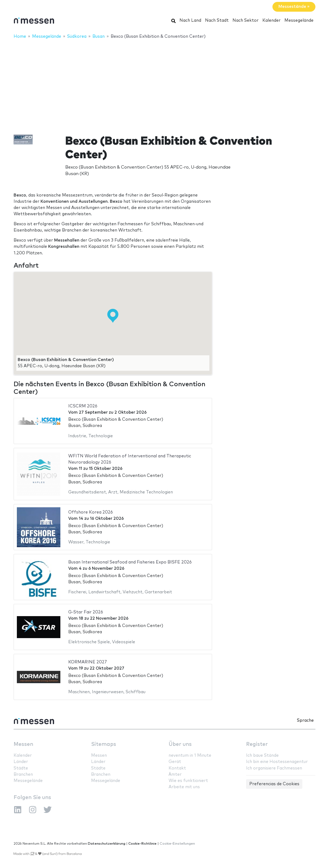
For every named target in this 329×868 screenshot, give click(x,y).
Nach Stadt (217, 20)
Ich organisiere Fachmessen (274, 768)
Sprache (305, 720)
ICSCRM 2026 (83, 406)
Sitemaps (104, 744)
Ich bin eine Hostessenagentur (277, 762)
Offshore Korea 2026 (91, 512)
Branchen (23, 774)
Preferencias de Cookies (274, 784)
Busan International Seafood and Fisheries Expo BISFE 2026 (130, 562)
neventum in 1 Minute (190, 755)
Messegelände (299, 20)
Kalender (271, 20)
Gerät (175, 762)
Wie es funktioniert (188, 781)
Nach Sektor (246, 20)
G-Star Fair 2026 (86, 612)
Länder (21, 762)
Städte (21, 768)
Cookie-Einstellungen (177, 844)
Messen (23, 744)
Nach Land (190, 20)
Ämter (175, 774)
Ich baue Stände (262, 755)
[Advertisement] (164, 83)
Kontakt (177, 768)
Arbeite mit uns (184, 787)
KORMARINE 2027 (88, 662)
